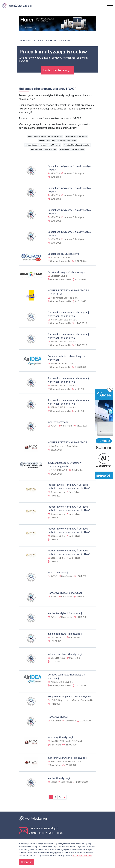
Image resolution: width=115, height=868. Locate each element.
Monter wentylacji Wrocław (44, 149)
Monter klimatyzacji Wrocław (77, 145)
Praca (40, 40)
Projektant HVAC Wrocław (72, 149)
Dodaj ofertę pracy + (58, 70)
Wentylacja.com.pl (27, 40)
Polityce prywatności (82, 855)
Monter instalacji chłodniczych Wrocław (58, 141)
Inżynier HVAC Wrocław (77, 137)
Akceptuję (26, 862)
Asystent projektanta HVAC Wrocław (45, 137)
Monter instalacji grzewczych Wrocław (42, 145)
